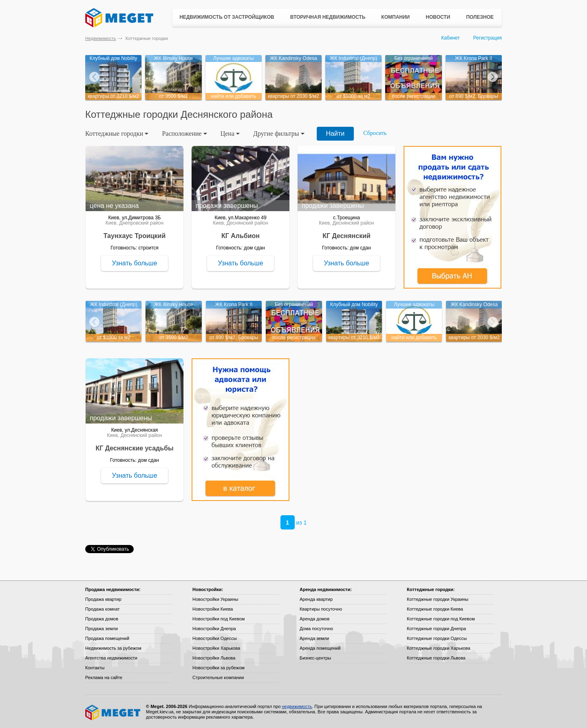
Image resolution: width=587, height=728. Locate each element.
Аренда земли (314, 638)
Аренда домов (314, 619)
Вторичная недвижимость (328, 17)
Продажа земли (102, 629)
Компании (395, 17)
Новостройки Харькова (216, 648)
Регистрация (488, 38)
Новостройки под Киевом (218, 619)
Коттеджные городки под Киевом (441, 619)
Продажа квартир (103, 599)
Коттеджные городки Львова (436, 658)
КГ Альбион (241, 236)
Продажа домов (102, 619)
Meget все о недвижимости (113, 713)
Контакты (95, 668)
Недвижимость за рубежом (113, 648)
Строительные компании (218, 677)
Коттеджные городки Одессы (437, 638)
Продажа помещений (107, 638)
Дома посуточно (316, 629)
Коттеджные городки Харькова (439, 648)
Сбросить (375, 133)
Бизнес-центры (315, 658)
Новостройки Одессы (215, 638)
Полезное (480, 17)
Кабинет (450, 38)
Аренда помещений (320, 648)
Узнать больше (134, 263)
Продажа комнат (103, 609)
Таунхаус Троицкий (135, 236)
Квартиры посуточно (321, 609)
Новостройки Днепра (214, 629)
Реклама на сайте (104, 677)
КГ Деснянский (346, 236)
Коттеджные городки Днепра (436, 629)
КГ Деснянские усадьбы (134, 448)
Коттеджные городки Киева (435, 609)
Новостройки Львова (214, 658)
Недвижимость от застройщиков (227, 17)
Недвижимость (101, 38)
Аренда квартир (316, 599)
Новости (438, 17)
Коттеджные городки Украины (438, 599)
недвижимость (297, 706)
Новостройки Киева (213, 609)
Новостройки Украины (215, 599)
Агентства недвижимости (111, 658)
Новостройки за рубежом (218, 668)
